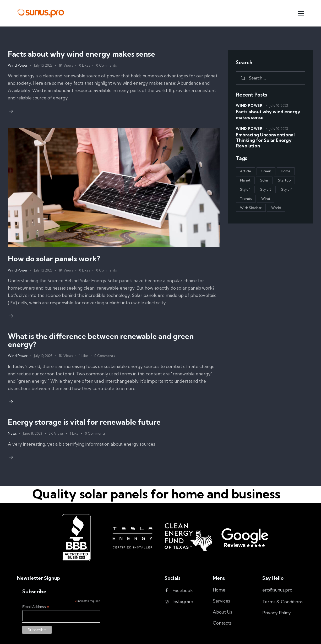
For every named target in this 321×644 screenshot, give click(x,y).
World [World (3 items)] (276, 208)
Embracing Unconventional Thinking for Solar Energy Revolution (265, 140)
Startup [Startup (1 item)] (284, 180)
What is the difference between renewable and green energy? (101, 340)
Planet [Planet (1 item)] (245, 180)
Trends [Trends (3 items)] (246, 199)
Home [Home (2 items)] (286, 171)
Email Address (36, 607)
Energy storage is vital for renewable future (84, 422)
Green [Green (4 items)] (266, 171)
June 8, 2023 (32, 433)
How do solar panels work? (54, 259)
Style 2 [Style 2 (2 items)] (266, 189)
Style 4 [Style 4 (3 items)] (287, 189)
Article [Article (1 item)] (246, 171)
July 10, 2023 (43, 65)
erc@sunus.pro (277, 590)
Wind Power (18, 65)
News (12, 433)
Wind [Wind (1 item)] (266, 199)
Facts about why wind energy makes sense (81, 54)
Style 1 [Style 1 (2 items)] (245, 189)
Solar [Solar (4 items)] (264, 180)
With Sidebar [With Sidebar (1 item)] (251, 208)
